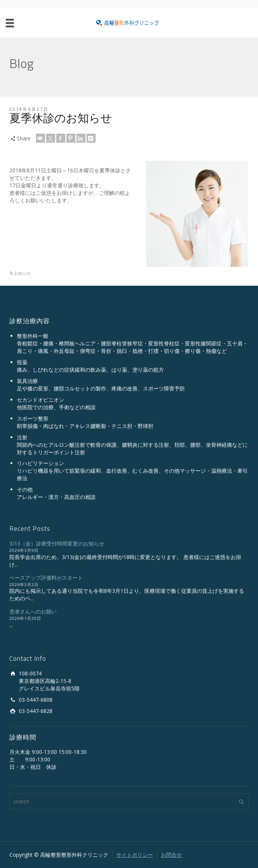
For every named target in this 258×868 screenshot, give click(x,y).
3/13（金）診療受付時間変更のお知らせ (57, 543)
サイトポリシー (135, 855)
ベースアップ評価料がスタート (46, 578)
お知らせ (22, 273)
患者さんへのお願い (33, 611)
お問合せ (171, 855)
